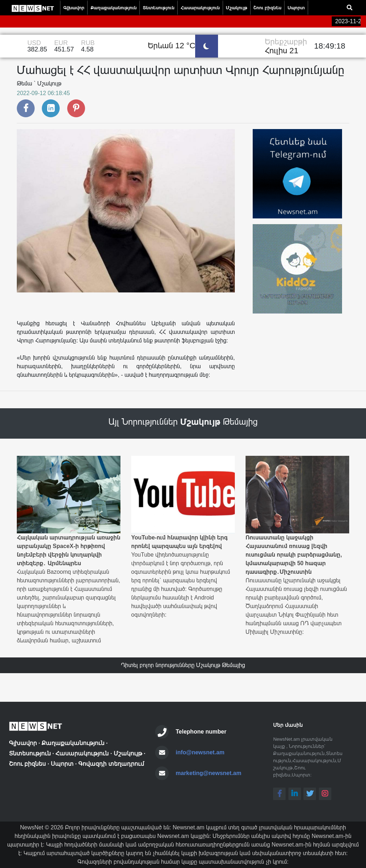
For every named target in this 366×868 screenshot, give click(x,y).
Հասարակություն (200, 8)
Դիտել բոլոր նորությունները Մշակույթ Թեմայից (183, 665)
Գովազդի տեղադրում (111, 764)
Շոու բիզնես (267, 8)
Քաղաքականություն (113, 8)
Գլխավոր (74, 8)
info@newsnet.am (200, 752)
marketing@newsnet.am (209, 773)
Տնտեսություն (159, 8)
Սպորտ (296, 8)
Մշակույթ (237, 8)
